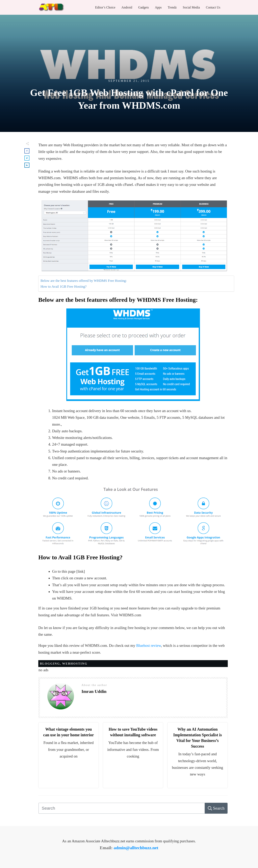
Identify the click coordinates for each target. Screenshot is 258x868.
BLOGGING (50, 664)
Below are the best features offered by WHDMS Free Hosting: (84, 281)
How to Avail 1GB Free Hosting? (63, 287)
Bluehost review (149, 645)
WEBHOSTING (75, 664)
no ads (43, 670)
